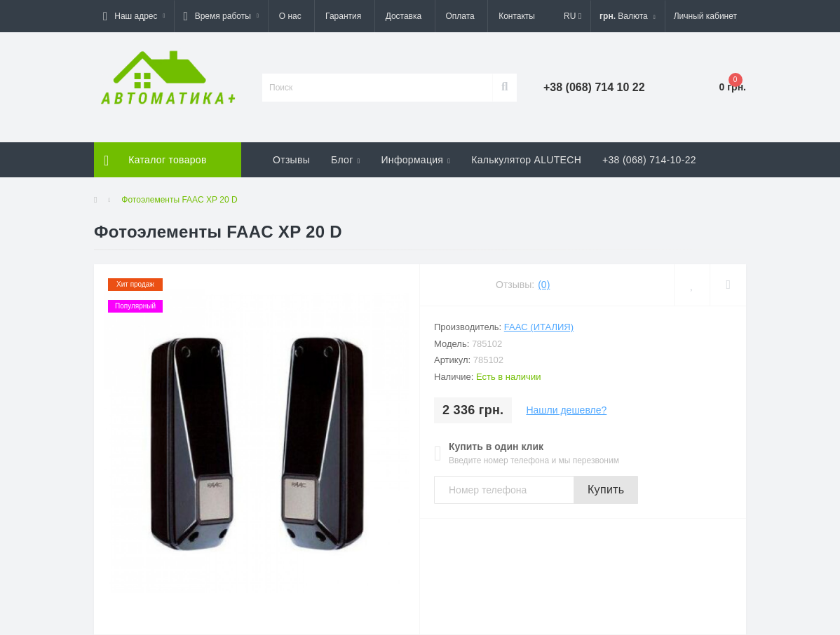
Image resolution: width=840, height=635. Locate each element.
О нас (290, 16)
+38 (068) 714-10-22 (649, 160)
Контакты (517, 16)
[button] (134, 16)
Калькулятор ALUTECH (526, 160)
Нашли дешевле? (566, 410)
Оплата (460, 16)
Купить (606, 490)
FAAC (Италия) (539, 327)
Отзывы (291, 160)
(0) (544, 285)
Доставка (404, 16)
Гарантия (343, 16)
